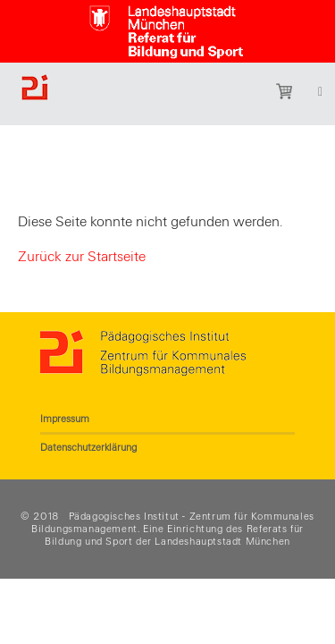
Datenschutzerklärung (88, 447)
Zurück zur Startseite (82, 257)
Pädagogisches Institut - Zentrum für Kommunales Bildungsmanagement (173, 522)
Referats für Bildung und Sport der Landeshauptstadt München (174, 535)
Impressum (65, 419)
